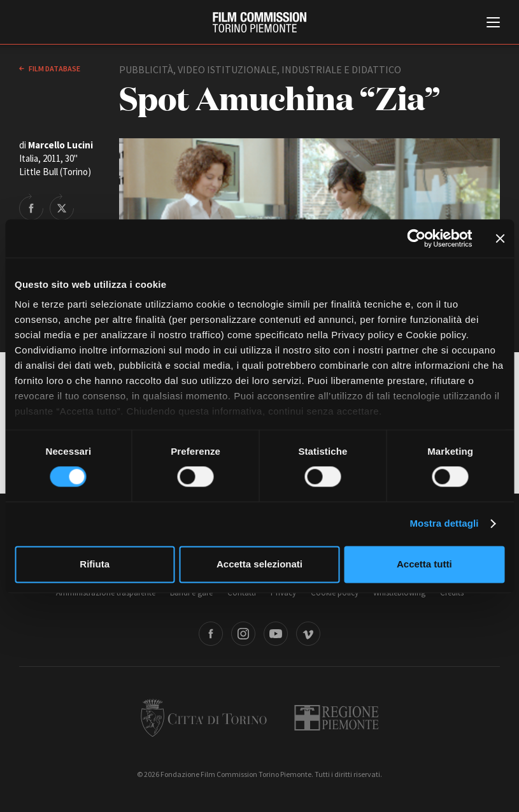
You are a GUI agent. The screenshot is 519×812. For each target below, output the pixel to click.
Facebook (211, 634)
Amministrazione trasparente (106, 593)
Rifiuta (95, 564)
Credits (452, 593)
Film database (54, 68)
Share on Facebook (31, 207)
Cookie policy (335, 593)
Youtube (276, 634)
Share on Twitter (62, 207)
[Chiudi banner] (500, 238)
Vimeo (308, 634)
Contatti (242, 593)
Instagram (243, 634)
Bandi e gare (191, 593)
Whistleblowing (399, 593)
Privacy (283, 593)
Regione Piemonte (337, 718)
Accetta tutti (424, 564)
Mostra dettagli (444, 524)
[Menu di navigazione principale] (493, 24)
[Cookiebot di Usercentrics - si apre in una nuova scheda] (416, 238)
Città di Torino (204, 718)
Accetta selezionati (259, 564)
